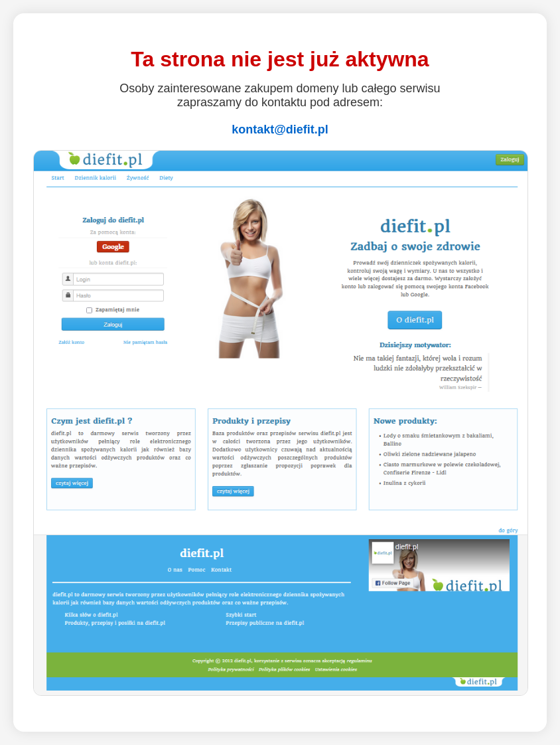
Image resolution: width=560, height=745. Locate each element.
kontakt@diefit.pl (280, 129)
